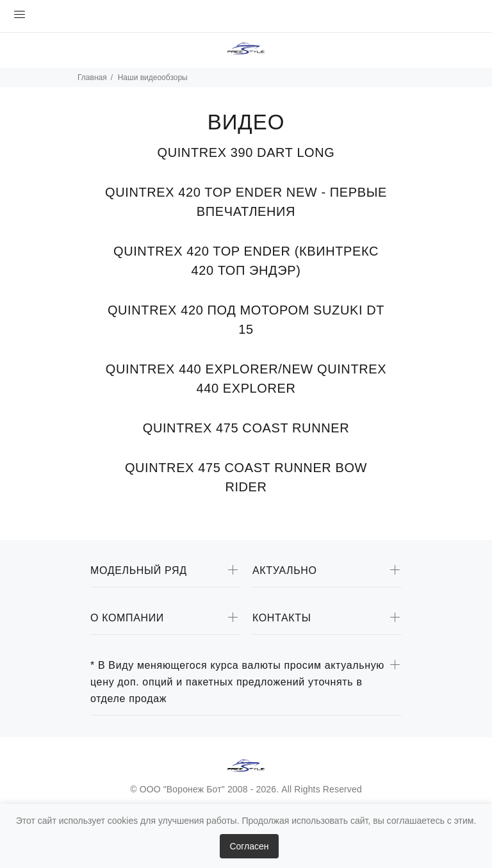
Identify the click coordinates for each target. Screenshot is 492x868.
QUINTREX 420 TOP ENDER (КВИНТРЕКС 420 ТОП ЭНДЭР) (246, 261)
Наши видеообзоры (153, 78)
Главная (92, 78)
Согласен (249, 846)
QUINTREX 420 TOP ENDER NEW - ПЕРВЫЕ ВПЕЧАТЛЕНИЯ (246, 202)
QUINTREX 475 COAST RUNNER (246, 428)
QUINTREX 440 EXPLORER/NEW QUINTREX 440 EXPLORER (246, 379)
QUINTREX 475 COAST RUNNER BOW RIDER (246, 477)
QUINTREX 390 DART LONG (246, 152)
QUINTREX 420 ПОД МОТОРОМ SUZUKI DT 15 (246, 320)
